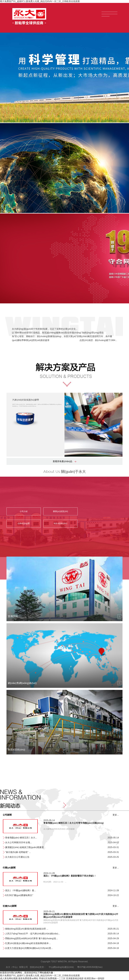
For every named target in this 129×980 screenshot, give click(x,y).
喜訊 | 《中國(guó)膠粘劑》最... (21, 890)
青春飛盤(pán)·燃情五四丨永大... (21, 838)
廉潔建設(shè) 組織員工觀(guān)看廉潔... (25, 847)
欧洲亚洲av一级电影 (94, 978)
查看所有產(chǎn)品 (64, 461)
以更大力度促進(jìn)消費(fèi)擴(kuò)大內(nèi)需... (29, 948)
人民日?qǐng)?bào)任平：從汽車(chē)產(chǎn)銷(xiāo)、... (33, 934)
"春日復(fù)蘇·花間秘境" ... (18, 852)
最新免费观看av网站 (28, 978)
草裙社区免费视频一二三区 (52, 978)
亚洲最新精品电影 (75, 978)
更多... (116, 815)
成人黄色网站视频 (9, 978)
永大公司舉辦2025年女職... (18, 842)
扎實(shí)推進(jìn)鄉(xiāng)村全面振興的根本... (28, 943)
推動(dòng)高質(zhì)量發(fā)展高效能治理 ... (27, 929)
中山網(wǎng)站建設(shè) (61, 967)
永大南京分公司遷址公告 (17, 857)
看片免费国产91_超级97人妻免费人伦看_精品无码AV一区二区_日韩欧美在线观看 (40, 1)
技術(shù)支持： (38, 967)
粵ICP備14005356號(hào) (90, 967)
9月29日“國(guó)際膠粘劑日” (19, 895)
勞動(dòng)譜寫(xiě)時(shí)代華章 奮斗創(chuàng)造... (31, 938)
